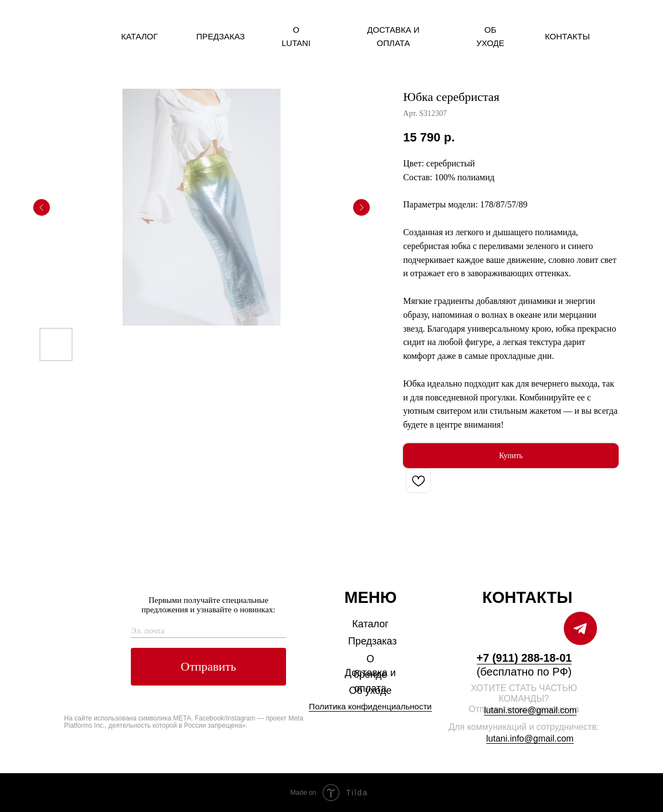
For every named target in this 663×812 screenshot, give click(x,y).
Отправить (208, 666)
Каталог (139, 36)
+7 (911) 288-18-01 (524, 658)
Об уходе (490, 36)
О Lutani (296, 36)
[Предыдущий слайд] (42, 207)
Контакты (567, 36)
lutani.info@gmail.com (530, 739)
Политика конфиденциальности (370, 706)
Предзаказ (221, 36)
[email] (208, 631)
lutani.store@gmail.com (530, 710)
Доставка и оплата (393, 36)
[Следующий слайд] (361, 207)
